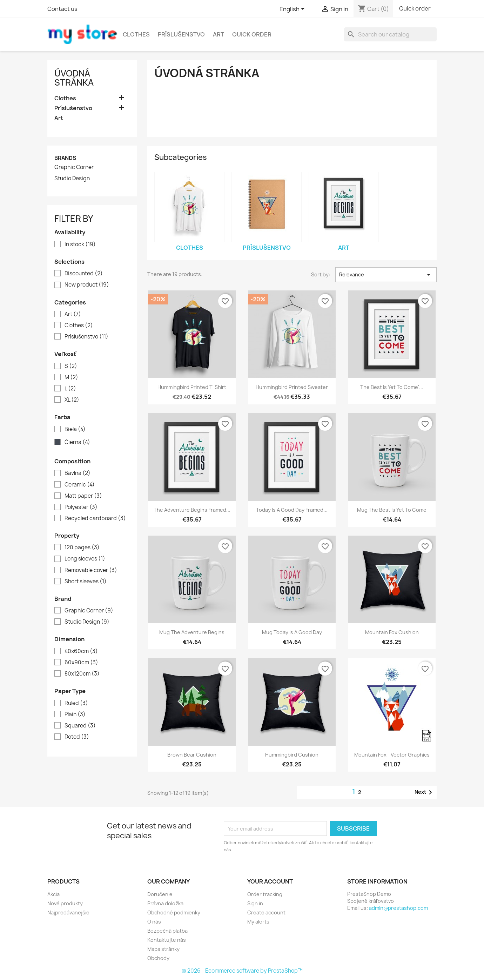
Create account (266, 912)
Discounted (84, 274)
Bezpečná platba (167, 931)
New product (87, 285)
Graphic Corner (74, 167)
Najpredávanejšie (68, 912)
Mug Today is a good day (292, 632)
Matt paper (83, 496)
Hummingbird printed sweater (292, 387)
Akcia (53, 894)
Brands (65, 158)
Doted (77, 737)
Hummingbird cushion (292, 755)
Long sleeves (85, 559)
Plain (75, 714)
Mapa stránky (163, 949)
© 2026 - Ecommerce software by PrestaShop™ (242, 971)
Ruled (76, 703)
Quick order (415, 8)
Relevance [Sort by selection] (386, 275)
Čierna (77, 442)
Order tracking (265, 894)
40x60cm (81, 651)
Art (219, 34)
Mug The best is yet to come (392, 510)
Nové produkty (65, 903)
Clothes (136, 34)
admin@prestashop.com (398, 908)
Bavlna (78, 473)
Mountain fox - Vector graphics (392, 755)
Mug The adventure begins (192, 632)
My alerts (258, 922)
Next (425, 792)
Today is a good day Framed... (292, 510)
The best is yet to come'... (392, 387)
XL (72, 400)
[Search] (390, 34)
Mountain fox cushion (392, 632)
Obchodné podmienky (174, 912)
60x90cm (81, 663)
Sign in (255, 903)
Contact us (62, 9)
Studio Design (72, 179)
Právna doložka (165, 903)
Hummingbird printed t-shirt (192, 387)
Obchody (158, 958)
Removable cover (91, 570)
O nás (154, 922)
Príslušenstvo (181, 34)
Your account (270, 881)
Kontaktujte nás (167, 940)
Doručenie (160, 894)
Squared (80, 726)
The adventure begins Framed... (192, 510)
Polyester (81, 507)
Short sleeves (86, 582)
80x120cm (82, 674)
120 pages (82, 548)
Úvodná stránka (74, 78)
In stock (80, 244)
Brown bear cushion (192, 755)
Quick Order (252, 34)
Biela (75, 429)
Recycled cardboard (95, 518)
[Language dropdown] (293, 9)
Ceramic (80, 485)
